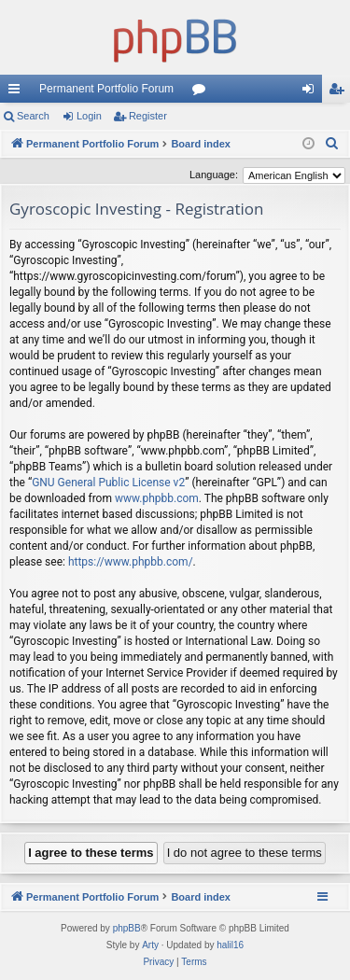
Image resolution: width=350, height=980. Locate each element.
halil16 (230, 945)
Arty (150, 945)
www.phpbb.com (157, 498)
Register (148, 116)
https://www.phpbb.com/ (131, 562)
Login (89, 116)
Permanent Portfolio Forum (106, 89)
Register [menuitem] (340, 92)
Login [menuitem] (312, 92)
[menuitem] (332, 144)
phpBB (127, 928)
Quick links (18, 92)
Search (33, 116)
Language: (214, 175)
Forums (203, 92)
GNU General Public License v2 (108, 483)
